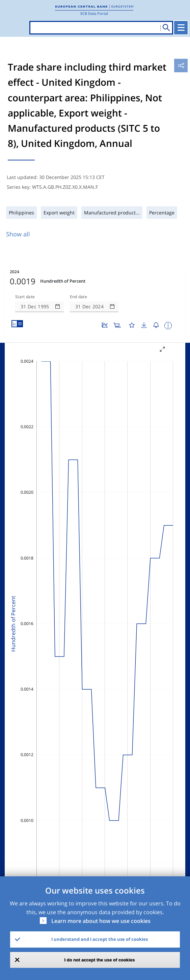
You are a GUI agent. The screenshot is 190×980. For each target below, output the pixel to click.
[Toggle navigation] (181, 28)
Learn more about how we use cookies (101, 921)
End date (79, 297)
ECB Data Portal (94, 13)
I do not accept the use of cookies (100, 960)
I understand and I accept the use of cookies (100, 939)
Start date (25, 297)
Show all (18, 234)
